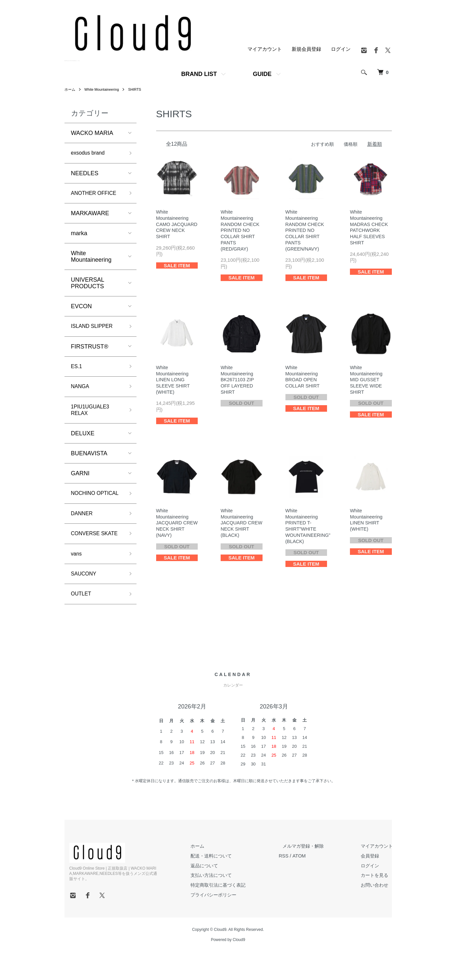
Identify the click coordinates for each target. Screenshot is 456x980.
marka (79, 235)
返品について (215, 893)
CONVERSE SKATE (88, 554)
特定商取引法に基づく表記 (230, 913)
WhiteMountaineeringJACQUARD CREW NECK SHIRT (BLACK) (238, 527)
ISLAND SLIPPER (95, 329)
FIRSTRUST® (90, 349)
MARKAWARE (90, 215)
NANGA (82, 391)
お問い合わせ (377, 913)
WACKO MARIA (92, 133)
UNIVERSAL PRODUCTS (88, 285)
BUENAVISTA (89, 460)
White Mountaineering (105, 89)
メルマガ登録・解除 (311, 874)
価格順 (350, 144)
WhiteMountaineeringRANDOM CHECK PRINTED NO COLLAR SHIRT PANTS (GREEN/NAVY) (306, 231)
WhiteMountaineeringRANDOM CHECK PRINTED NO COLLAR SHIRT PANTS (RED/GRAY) (241, 231)
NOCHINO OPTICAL (85, 504)
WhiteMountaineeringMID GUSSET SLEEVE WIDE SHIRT (367, 382)
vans (77, 579)
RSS (294, 884)
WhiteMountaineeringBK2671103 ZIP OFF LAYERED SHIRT (238, 382)
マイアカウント (265, 49)
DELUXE (83, 440)
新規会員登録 (306, 49)
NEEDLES (85, 174)
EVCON (82, 308)
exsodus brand (90, 153)
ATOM (309, 884)
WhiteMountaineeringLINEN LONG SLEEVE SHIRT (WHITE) (174, 382)
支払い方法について (222, 903)
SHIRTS (140, 89)
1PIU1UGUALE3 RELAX (93, 415)
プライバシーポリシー (225, 922)
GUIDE (262, 74)
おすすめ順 (321, 144)
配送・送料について (222, 884)
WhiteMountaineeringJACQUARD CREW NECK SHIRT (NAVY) (173, 527)
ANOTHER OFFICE (97, 195)
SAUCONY (86, 600)
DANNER (83, 529)
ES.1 (77, 370)
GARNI (80, 480)
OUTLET (83, 621)
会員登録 (372, 884)
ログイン (341, 49)
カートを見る (377, 903)
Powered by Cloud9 (228, 967)
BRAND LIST (199, 74)
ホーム (70, 89)
